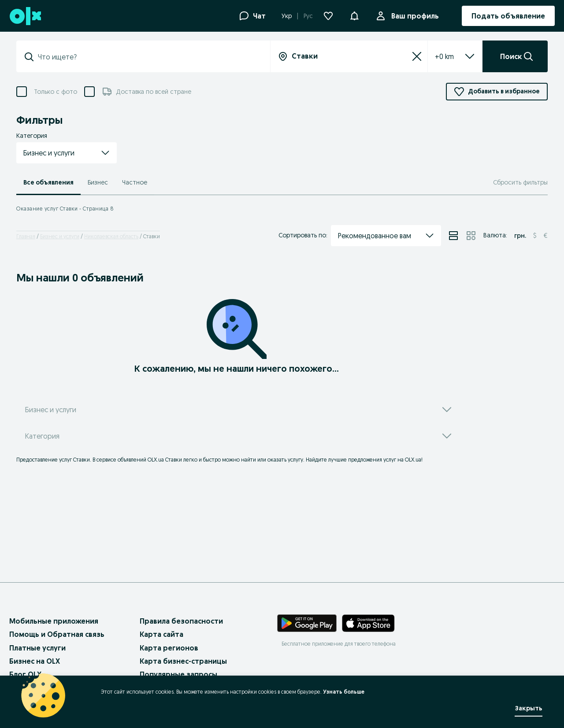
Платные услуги (37, 648)
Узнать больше (344, 692)
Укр (287, 16)
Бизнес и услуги (60, 236)
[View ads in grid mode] (471, 236)
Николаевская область (111, 236)
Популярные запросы (178, 674)
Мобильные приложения (54, 621)
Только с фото (56, 92)
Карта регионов (169, 648)
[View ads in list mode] (453, 236)
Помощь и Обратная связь (57, 634)
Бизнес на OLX (35, 661)
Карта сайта (161, 634)
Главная (26, 236)
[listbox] (444, 56)
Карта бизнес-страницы (183, 661)
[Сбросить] (417, 56)
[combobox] (148, 57)
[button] (354, 15)
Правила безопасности (181, 621)
